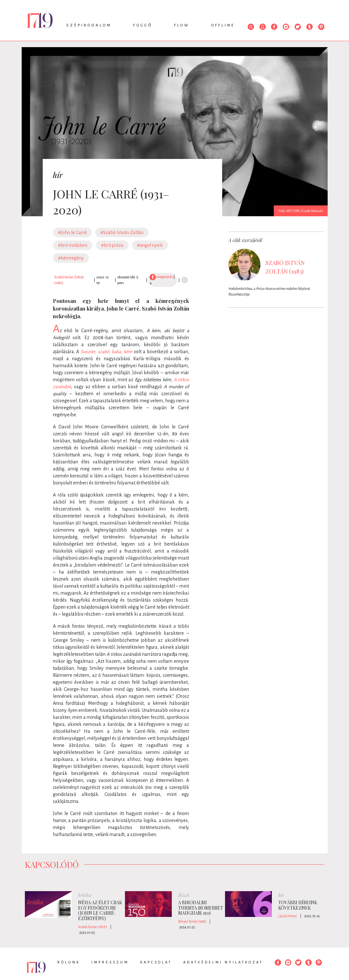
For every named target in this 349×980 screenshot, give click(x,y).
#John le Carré (72, 232)
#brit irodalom (73, 245)
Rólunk (69, 962)
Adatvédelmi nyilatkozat (223, 962)
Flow (182, 25)
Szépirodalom (89, 25)
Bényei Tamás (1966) (192, 921)
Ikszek (184, 895)
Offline (223, 25)
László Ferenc (288, 916)
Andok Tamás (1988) (93, 927)
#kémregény (71, 258)
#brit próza (112, 245)
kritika (85, 895)
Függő (143, 25)
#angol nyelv (150, 245)
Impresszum (110, 962)
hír (58, 175)
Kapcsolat (156, 962)
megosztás (161, 277)
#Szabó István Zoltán (122, 232)
